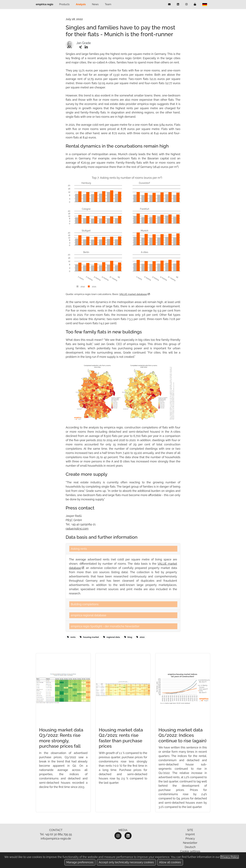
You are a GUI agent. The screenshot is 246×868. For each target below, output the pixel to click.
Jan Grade (84, 43)
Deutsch (190, 847)
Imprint (190, 834)
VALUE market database (134, 294)
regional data (112, 637)
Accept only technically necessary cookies (126, 862)
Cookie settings (190, 851)
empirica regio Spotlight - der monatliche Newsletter (105, 626)
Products (64, 4)
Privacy (190, 839)
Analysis (81, 4)
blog (128, 637)
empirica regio (45, 4)
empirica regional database (89, 615)
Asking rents (79, 549)
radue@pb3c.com (77, 529)
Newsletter (190, 843)
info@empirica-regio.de (56, 839)
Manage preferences (80, 862)
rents (71, 637)
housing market (89, 637)
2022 (140, 637)
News (95, 4)
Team (108, 4)
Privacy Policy (230, 857)
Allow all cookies (170, 862)
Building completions (85, 604)
